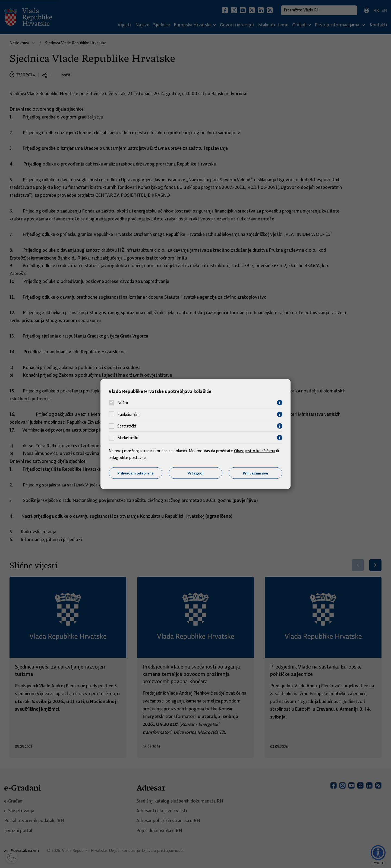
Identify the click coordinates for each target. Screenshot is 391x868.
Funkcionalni (128, 414)
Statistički (127, 426)
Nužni (123, 403)
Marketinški (128, 438)
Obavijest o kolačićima (254, 451)
